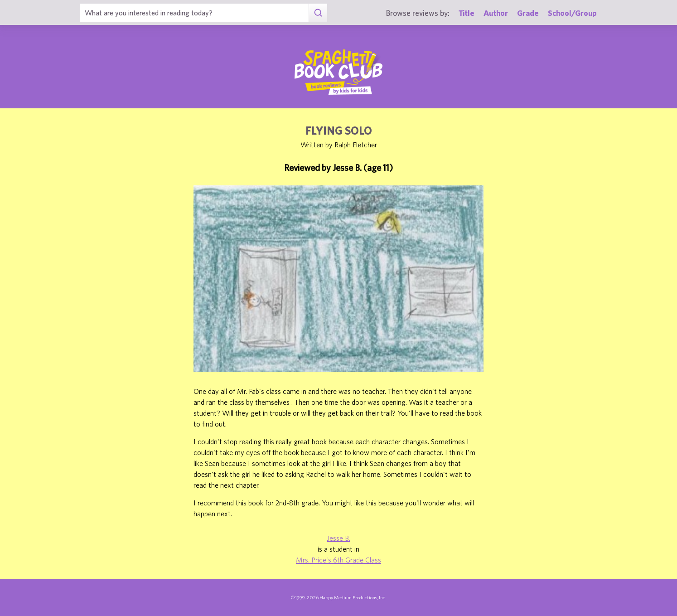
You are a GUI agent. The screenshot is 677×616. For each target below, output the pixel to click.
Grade (528, 13)
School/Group (572, 13)
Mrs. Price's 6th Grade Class (338, 560)
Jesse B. (339, 538)
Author (496, 13)
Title (467, 13)
